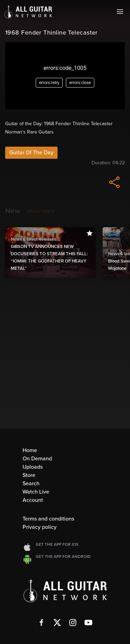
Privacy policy (40, 527)
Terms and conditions (48, 519)
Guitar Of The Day (31, 153)
